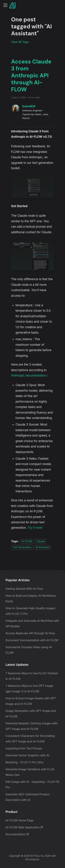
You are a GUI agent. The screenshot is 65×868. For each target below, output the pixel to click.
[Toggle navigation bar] (5, 5)
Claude (41, 541)
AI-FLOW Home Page (19, 820)
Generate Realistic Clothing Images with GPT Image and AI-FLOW (32, 726)
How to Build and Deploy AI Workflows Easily (31, 598)
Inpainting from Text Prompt (24, 748)
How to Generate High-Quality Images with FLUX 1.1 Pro (30, 611)
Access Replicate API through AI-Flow (30, 633)
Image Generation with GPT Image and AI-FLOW (31, 714)
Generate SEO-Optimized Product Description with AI (28, 797)
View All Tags (20, 42)
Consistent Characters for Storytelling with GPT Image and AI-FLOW (30, 739)
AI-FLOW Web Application (24, 827)
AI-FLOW (27, 541)
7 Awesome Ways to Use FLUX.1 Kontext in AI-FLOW (32, 676)
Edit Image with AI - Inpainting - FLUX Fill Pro (32, 785)
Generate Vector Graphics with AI (27, 755)
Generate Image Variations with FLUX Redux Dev (30, 772)
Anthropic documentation (29, 375)
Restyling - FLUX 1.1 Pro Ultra (25, 762)
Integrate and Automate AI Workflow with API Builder (32, 623)
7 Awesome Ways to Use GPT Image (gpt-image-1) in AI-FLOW (29, 689)
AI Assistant (42, 547)
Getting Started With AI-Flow (24, 589)
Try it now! (35, 528)
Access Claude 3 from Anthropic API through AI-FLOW (31, 75)
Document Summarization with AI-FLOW (32, 640)
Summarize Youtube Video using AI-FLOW (29, 650)
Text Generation (22, 547)
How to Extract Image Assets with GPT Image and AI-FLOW (31, 701)
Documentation (17, 834)
